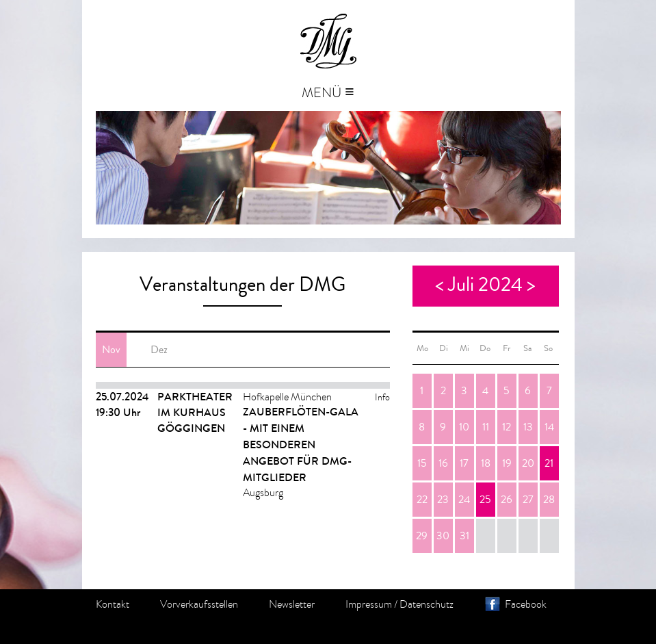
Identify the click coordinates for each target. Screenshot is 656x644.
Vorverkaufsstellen (199, 604)
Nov (111, 350)
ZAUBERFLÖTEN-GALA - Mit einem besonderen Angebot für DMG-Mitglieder (301, 445)
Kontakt (113, 604)
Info (382, 397)
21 (549, 463)
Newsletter (292, 604)
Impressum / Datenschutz (399, 604)
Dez (159, 350)
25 (485, 500)
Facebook (526, 604)
